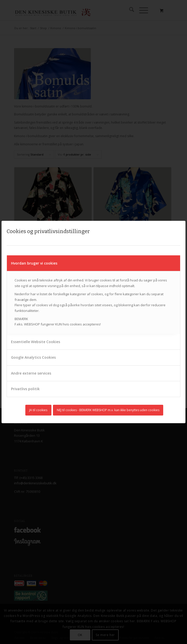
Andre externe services (31, 373)
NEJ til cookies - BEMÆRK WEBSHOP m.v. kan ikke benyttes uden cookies (108, 410)
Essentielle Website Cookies (36, 342)
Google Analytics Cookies (33, 357)
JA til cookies (38, 410)
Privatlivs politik (25, 389)
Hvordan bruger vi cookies (34, 263)
